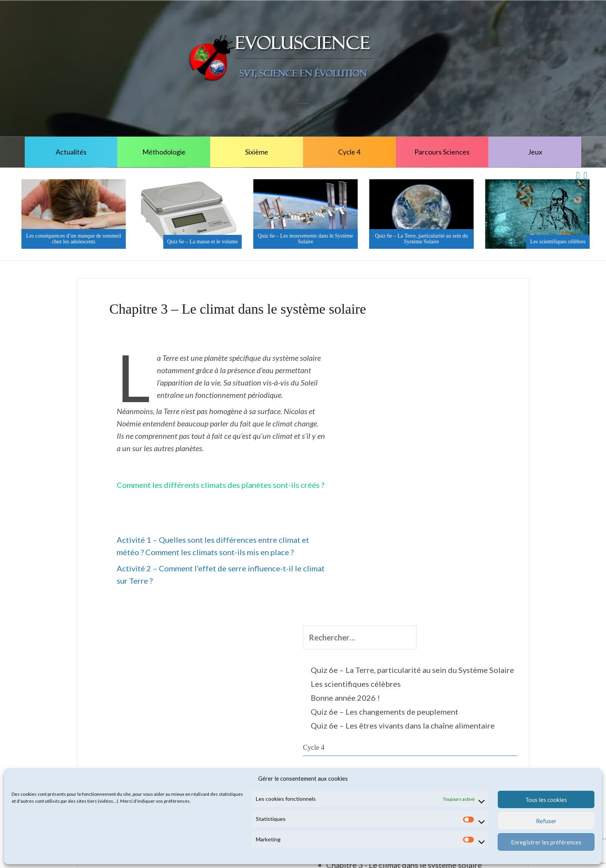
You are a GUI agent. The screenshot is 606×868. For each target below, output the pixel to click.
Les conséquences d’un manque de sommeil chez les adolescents (187, 239)
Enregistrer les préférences (546, 842)
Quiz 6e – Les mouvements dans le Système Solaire (419, 239)
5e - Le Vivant (440, 518)
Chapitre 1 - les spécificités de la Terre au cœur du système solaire (468, 582)
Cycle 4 (349, 152)
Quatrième (428, 741)
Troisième (426, 755)
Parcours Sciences (442, 152)
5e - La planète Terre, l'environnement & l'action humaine (462, 544)
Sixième (257, 152)
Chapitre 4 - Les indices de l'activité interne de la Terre (470, 713)
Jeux (535, 152)
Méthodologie (164, 152)
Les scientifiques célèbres (454, 379)
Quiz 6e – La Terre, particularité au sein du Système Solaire (535, 239)
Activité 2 (449, 686)
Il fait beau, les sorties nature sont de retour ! (71, 239)
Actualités (71, 152)
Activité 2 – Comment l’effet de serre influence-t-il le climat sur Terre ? (233, 556)
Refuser (546, 821)
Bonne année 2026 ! (443, 393)
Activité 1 (449, 672)
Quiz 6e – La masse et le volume (316, 242)
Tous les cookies (546, 800)
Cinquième (428, 491)
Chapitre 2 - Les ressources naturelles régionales (462, 620)
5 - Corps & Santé (446, 504)
